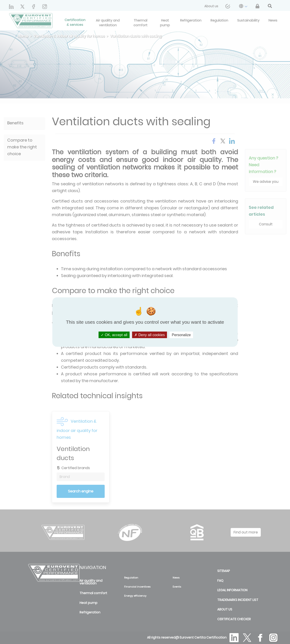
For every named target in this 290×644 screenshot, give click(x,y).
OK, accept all (114, 335)
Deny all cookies (150, 335)
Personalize (181, 335)
